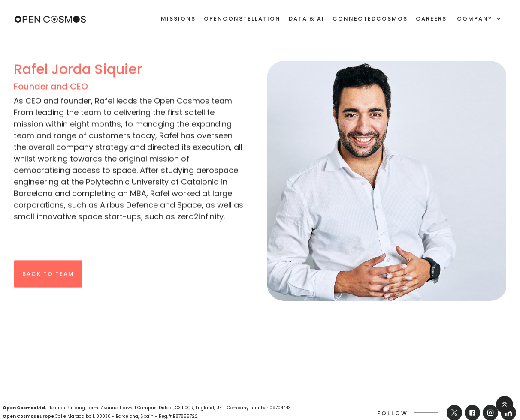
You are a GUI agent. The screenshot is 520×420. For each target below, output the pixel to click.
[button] (479, 19)
